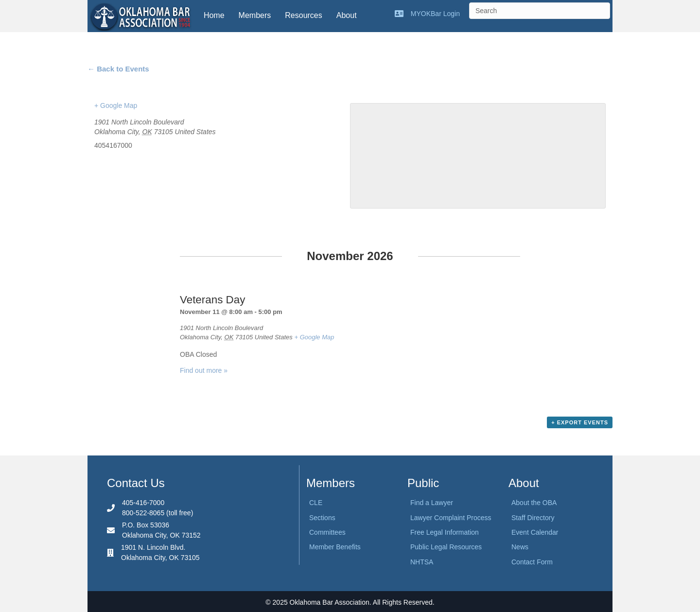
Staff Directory (533, 518)
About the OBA (534, 503)
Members (255, 15)
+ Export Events (580, 422)
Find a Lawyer (432, 503)
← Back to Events (118, 69)
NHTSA (422, 562)
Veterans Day (212, 300)
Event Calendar (535, 532)
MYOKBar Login (435, 14)
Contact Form (532, 562)
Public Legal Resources (446, 547)
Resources (303, 15)
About (347, 15)
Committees (327, 532)
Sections (322, 518)
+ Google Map (116, 105)
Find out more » (204, 370)
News (520, 547)
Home (214, 15)
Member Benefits (335, 547)
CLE (316, 503)
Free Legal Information (445, 532)
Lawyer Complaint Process (451, 518)
